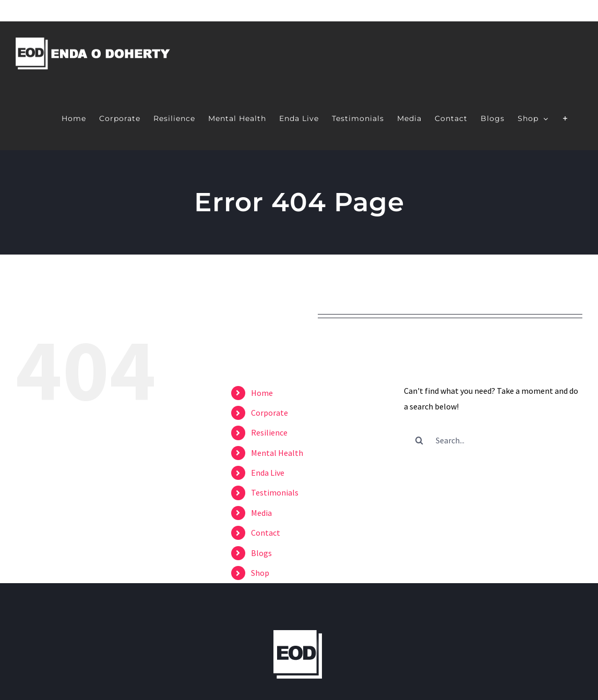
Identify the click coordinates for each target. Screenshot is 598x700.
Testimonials (275, 492)
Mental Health (277, 453)
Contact (266, 533)
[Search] (420, 440)
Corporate (270, 413)
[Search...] (493, 440)
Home (262, 393)
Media (261, 513)
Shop (260, 573)
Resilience (269, 432)
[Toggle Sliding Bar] (565, 118)
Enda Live (268, 473)
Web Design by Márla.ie (443, 622)
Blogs (261, 553)
